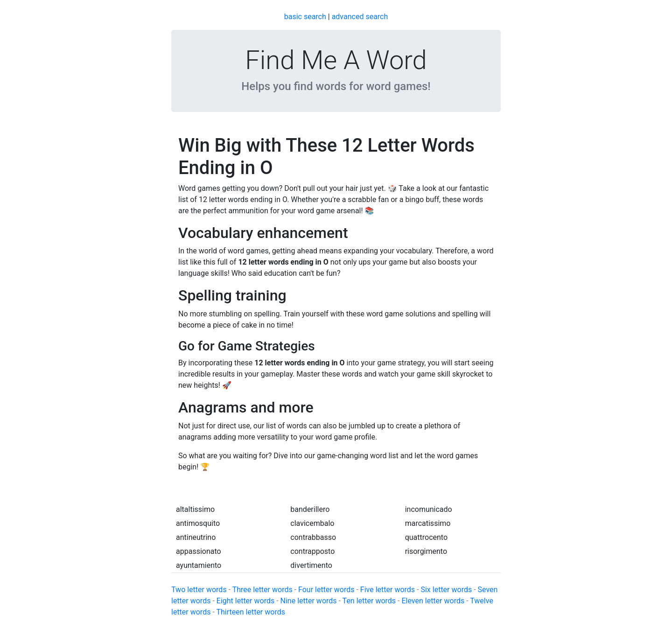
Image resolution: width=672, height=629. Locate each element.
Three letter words (262, 590)
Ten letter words (369, 601)
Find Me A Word (336, 60)
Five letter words (388, 590)
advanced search (360, 17)
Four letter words (326, 590)
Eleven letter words (433, 601)
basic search (305, 17)
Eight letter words (245, 601)
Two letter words (199, 590)
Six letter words (446, 590)
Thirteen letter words (251, 612)
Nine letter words (309, 601)
